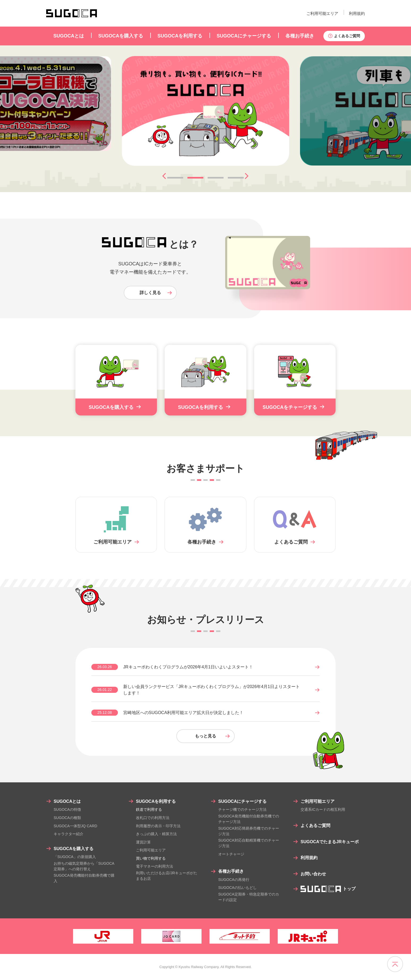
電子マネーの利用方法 (155, 866)
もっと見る (206, 736)
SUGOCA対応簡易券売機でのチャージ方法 (249, 831)
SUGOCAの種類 (67, 818)
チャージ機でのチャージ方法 (242, 809)
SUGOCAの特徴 (67, 809)
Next (245, 176)
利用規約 (357, 13)
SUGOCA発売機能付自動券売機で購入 (84, 878)
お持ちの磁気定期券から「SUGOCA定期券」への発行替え (84, 866)
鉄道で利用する (149, 809)
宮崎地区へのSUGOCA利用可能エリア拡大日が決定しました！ (183, 713)
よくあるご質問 (347, 36)
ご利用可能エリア (322, 13)
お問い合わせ (313, 874)
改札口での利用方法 (153, 818)
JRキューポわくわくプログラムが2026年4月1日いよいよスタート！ (188, 667)
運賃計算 (143, 842)
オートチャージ (231, 854)
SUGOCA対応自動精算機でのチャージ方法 (249, 843)
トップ (328, 889)
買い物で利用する (151, 858)
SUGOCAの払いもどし (237, 888)
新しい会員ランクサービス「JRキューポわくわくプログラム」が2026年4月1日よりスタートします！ (211, 690)
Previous (162, 176)
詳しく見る (150, 293)
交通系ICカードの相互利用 (323, 809)
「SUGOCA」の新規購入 (75, 857)
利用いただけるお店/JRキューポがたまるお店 (167, 876)
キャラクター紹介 (68, 834)
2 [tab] (195, 178)
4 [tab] (236, 178)
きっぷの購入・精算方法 (156, 834)
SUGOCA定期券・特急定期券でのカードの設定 (249, 897)
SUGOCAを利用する (156, 801)
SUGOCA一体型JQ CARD (75, 826)
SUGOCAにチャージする (242, 801)
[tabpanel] (206, 111)
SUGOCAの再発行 (234, 880)
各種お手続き (231, 871)
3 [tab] (215, 178)
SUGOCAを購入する (74, 849)
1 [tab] (175, 178)
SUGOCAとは (67, 801)
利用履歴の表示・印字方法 (158, 826)
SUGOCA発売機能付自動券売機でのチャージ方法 (249, 819)
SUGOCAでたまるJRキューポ (330, 842)
